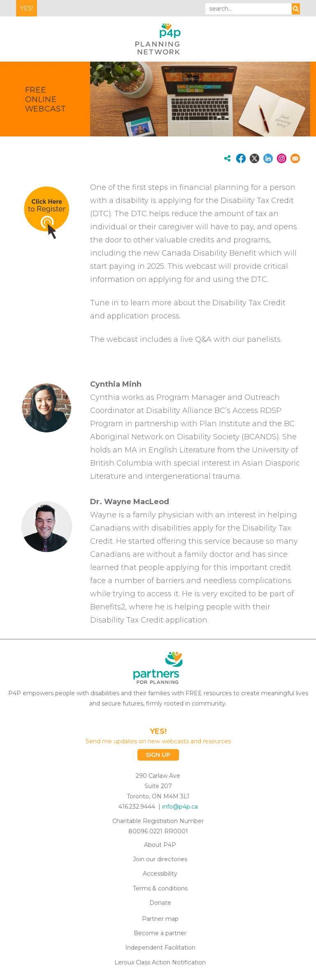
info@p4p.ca (180, 807)
